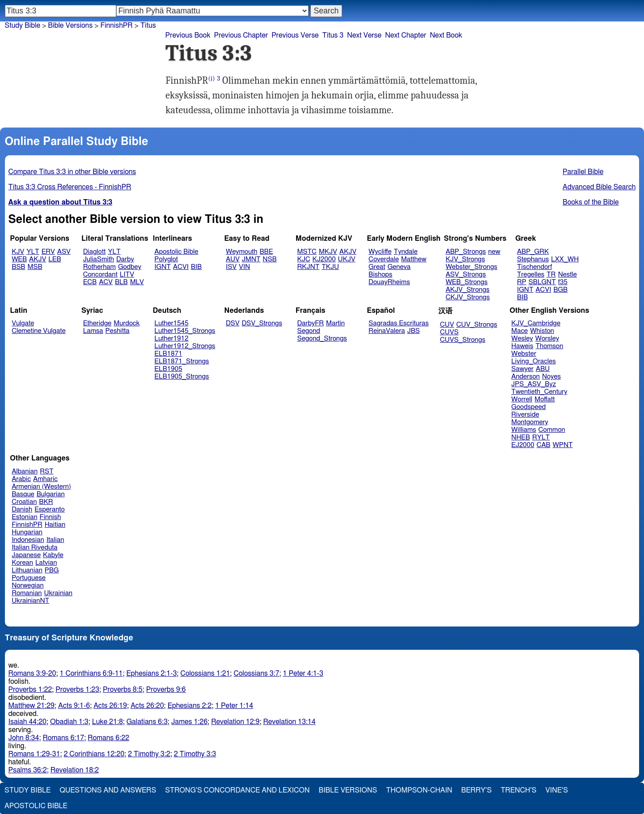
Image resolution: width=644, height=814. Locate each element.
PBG (52, 570)
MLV (137, 282)
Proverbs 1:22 (30, 690)
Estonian (24, 517)
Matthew (414, 259)
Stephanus (533, 259)
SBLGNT (542, 282)
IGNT (163, 267)
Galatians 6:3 (147, 722)
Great (377, 267)
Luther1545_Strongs (185, 331)
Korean (22, 563)
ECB (90, 282)
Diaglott (94, 252)
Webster (524, 354)
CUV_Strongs (477, 325)
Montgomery (530, 422)
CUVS (449, 332)
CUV (447, 325)
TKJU (330, 267)
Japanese (26, 555)
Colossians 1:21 (205, 673)
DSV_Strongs (262, 323)
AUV (233, 259)
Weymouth (242, 252)
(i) (211, 79)
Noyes (551, 377)
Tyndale (406, 252)
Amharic (45, 479)
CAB (544, 445)
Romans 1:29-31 (34, 754)
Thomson (549, 346)
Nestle (568, 275)
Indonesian (28, 540)
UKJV (347, 259)
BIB (196, 267)
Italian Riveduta (34, 548)
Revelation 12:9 (235, 722)
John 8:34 (24, 738)
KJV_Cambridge (536, 323)
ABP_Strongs (466, 252)
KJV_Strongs (465, 259)
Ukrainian (58, 593)
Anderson (525, 377)
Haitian (55, 525)
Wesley (522, 339)
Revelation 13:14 (289, 722)
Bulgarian (51, 494)
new (494, 252)
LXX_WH (565, 259)
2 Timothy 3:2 (149, 754)
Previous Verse (295, 35)
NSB (269, 259)
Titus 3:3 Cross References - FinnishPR (70, 187)
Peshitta (118, 331)
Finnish (51, 517)
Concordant (100, 275)
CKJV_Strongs (468, 297)
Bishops (380, 275)
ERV (48, 252)
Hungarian (27, 532)
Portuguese (29, 578)
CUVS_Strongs (463, 340)
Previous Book (188, 35)
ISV (231, 267)
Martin (335, 323)
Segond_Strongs (322, 339)
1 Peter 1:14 (234, 706)
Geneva (399, 267)
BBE (267, 252)
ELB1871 (168, 354)
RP (522, 282)
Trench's (518, 790)
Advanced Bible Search (599, 187)
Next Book (446, 35)
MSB (35, 267)
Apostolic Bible (36, 806)
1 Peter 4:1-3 (303, 673)
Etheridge (97, 323)
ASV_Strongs (466, 275)
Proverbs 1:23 (77, 690)
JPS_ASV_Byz (534, 384)
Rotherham (100, 267)
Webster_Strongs (471, 267)
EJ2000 (523, 445)
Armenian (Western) (41, 487)
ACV (106, 282)
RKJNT (309, 267)
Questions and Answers (108, 790)
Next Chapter (406, 35)
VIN (244, 267)
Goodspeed (528, 407)
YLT (33, 252)
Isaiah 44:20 (28, 722)
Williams (524, 430)
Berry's (476, 790)
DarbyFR (311, 323)
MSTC (307, 252)
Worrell (522, 399)
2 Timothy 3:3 (195, 754)
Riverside (525, 415)
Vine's (557, 790)
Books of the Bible (591, 202)
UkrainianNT (30, 601)
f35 (563, 282)
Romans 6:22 (108, 738)
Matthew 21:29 (32, 706)
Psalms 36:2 (28, 770)
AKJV (38, 259)
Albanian (25, 471)
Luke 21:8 (108, 722)
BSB (18, 267)
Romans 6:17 (63, 738)
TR (551, 275)
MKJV (328, 252)
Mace (519, 331)
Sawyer (522, 369)
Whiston (542, 331)
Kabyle (53, 555)
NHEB (521, 437)
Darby (125, 259)
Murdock (127, 323)
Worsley (547, 339)
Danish (22, 509)
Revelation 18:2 (75, 770)
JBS (413, 331)
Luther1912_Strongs (185, 346)
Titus (148, 26)
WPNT (563, 445)
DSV (233, 323)
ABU (543, 369)
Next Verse (364, 35)
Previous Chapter (241, 35)
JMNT (251, 259)
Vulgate (23, 323)
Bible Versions (70, 26)
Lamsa (93, 331)
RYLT (541, 437)
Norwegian (28, 586)
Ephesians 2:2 (190, 706)
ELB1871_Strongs (182, 361)
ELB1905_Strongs (182, 377)
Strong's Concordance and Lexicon (237, 790)
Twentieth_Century (539, 392)
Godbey (130, 267)
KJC (304, 259)
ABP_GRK (533, 252)
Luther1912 (171, 339)
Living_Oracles (534, 361)
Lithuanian (27, 570)
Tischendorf (534, 267)
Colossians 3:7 (256, 673)
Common (552, 430)
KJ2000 (324, 259)
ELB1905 (168, 369)
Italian (55, 540)
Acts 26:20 (147, 706)
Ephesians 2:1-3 (151, 673)
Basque (23, 494)
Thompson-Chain (419, 790)
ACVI (181, 267)
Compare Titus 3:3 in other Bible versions (72, 172)
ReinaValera (387, 331)
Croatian (24, 502)
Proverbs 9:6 (166, 690)
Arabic (21, 479)
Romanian (27, 593)
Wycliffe (380, 252)
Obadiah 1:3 (69, 722)
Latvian (46, 563)
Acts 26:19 (110, 706)
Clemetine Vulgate (38, 331)
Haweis (522, 346)
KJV (18, 252)
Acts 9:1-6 (74, 706)
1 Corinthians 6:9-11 (91, 673)
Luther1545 (171, 323)
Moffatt (544, 399)
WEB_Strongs (466, 282)
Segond (309, 331)
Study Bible (23, 26)
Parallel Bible (583, 172)
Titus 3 (333, 35)
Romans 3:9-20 (32, 673)
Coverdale (384, 259)
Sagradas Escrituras (398, 323)
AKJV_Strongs (467, 290)
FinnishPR (27, 525)
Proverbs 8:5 (123, 690)
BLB (121, 282)
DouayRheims (389, 282)
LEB (55, 259)
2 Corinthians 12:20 (94, 754)
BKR (46, 502)
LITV (127, 275)
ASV (64, 252)
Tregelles (531, 275)
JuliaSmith (99, 259)
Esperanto (50, 509)
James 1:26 (189, 722)
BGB (560, 290)
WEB (19, 259)
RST (47, 471)
